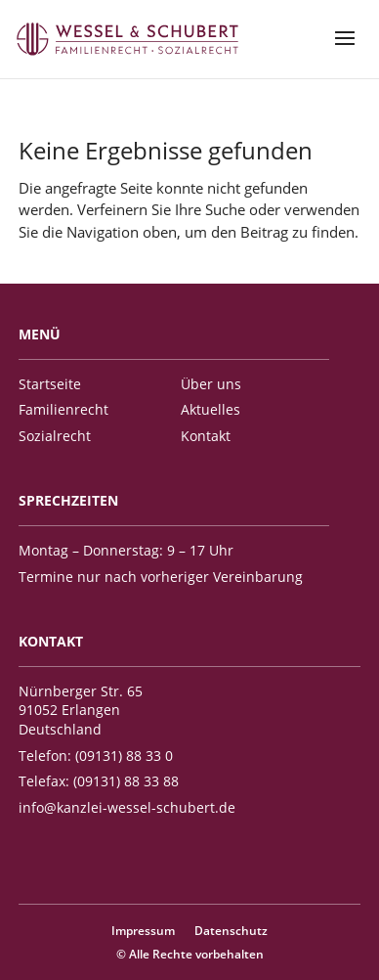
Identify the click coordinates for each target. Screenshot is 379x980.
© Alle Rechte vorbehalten (190, 954)
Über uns (211, 384)
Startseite (50, 384)
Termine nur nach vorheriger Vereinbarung (161, 577)
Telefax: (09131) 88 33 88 (99, 781)
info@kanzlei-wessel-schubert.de (127, 807)
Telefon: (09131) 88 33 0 (96, 756)
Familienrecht (63, 409)
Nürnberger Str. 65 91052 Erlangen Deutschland (81, 710)
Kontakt (206, 436)
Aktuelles (211, 409)
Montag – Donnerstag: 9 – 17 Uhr (126, 550)
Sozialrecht (55, 436)
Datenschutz (231, 931)
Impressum (143, 931)
